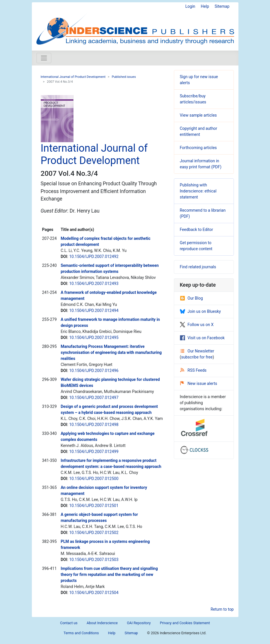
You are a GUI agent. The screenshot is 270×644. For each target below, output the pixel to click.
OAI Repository (139, 623)
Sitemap (222, 6)
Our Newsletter (197, 351)
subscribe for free (197, 357)
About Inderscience (102, 623)
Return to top (222, 609)
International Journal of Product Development (73, 77)
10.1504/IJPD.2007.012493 (94, 284)
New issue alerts (199, 383)
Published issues (124, 77)
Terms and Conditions (81, 633)
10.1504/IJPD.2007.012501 (94, 506)
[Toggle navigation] (44, 58)
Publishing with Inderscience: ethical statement (198, 191)
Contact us (69, 623)
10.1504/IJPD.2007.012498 (94, 425)
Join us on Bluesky (200, 311)
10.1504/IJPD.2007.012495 (94, 338)
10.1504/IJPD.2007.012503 (94, 560)
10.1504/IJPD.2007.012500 (94, 479)
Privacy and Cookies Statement (185, 623)
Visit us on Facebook (202, 338)
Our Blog (192, 298)
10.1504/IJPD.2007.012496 (94, 371)
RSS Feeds (193, 370)
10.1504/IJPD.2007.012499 (94, 452)
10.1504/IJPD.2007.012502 (94, 533)
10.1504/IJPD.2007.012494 (94, 311)
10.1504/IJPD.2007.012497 (94, 398)
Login (190, 6)
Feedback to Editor (197, 230)
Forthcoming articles (198, 148)
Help (205, 6)
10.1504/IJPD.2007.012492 (94, 257)
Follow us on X (197, 325)
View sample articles (198, 115)
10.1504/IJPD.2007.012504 (94, 593)
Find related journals (198, 267)
